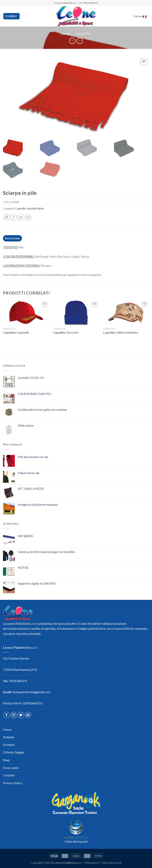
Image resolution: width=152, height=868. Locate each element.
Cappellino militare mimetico (121, 333)
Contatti (9, 775)
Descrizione (13, 238)
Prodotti (9, 745)
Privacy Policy (13, 783)
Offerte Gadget (14, 752)
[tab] (12, 238)
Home (65, 34)
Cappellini (83, 34)
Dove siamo (11, 768)
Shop (6, 760)
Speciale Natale (36, 208)
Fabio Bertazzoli (76, 841)
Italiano (141, 16)
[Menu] (11, 16)
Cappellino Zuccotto (66, 333)
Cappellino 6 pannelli (16, 333)
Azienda (9, 737)
